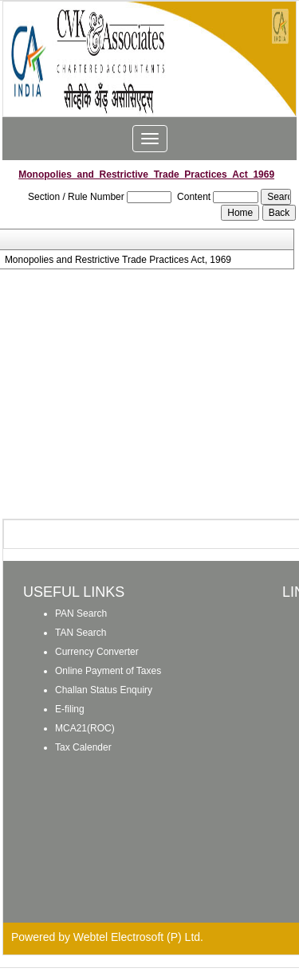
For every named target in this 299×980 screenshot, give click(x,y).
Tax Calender (83, 747)
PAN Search (81, 613)
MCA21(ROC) (85, 728)
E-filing (70, 709)
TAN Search (81, 633)
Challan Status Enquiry (104, 690)
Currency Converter (97, 652)
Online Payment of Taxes (108, 671)
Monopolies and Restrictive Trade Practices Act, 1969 (118, 260)
